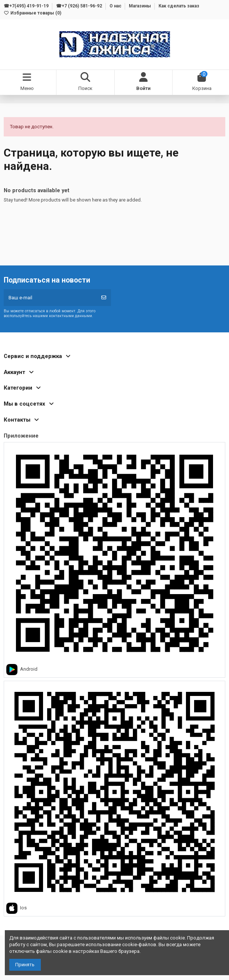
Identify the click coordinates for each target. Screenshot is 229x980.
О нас (116, 6)
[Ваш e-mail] (50, 298)
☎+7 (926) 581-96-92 (80, 6)
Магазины (140, 6)
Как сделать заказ (179, 6)
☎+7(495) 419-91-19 (27, 6)
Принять (25, 965)
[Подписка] (104, 298)
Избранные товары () (32, 13)
